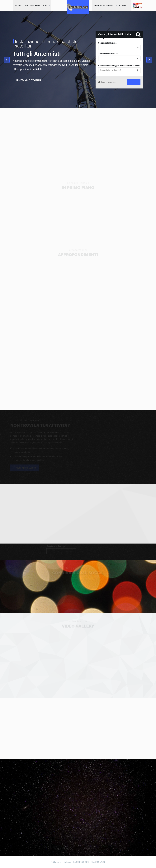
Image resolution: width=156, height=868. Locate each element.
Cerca (130, 82)
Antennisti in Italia (36, 6)
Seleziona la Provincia (108, 54)
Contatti (124, 6)
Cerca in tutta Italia (29, 81)
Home (18, 6)
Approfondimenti (104, 6)
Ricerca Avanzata (108, 83)
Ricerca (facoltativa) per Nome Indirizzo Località (119, 66)
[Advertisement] (78, 139)
